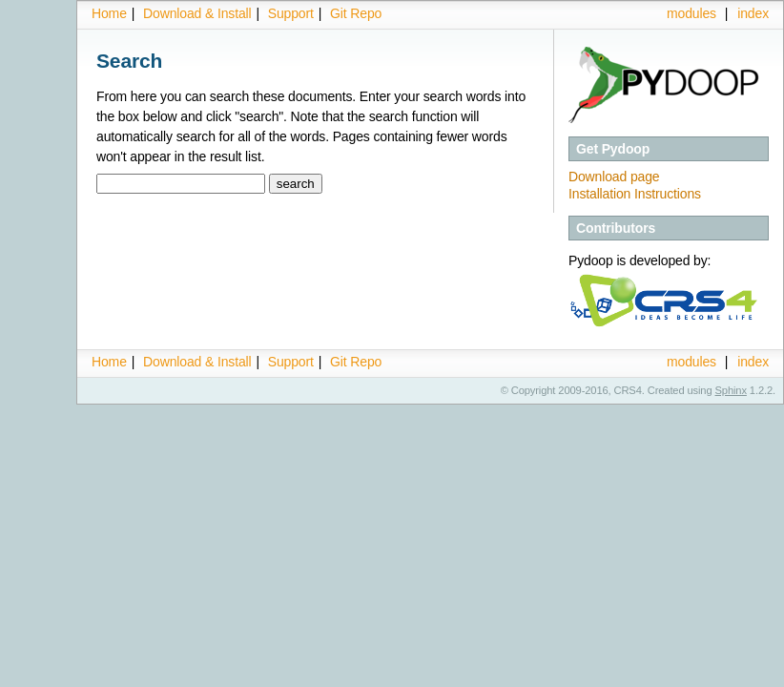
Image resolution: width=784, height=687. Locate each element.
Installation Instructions (635, 194)
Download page (614, 177)
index (753, 13)
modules (691, 13)
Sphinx (731, 390)
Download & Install (197, 13)
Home (109, 13)
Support (291, 13)
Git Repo (356, 13)
